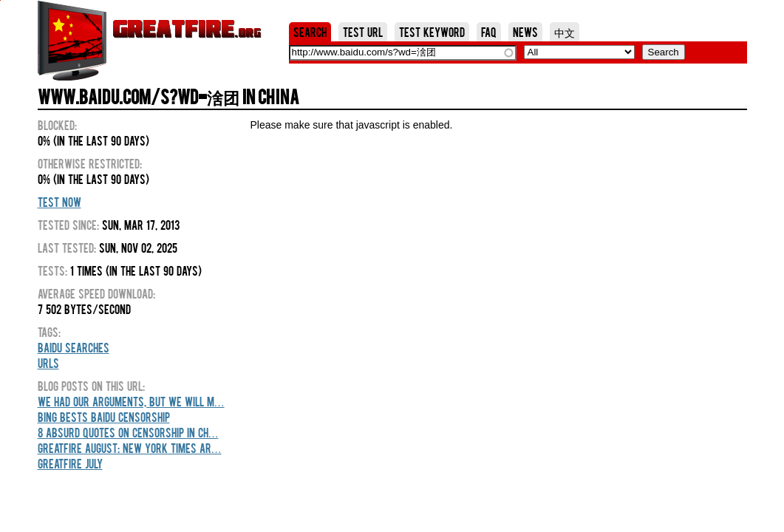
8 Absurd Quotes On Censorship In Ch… (128, 432)
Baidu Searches (74, 347)
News (525, 32)
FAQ (489, 32)
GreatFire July (70, 463)
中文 (565, 32)
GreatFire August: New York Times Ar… (130, 448)
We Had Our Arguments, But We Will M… (131, 401)
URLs (48, 363)
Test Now (59, 202)
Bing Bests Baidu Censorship (104, 417)
